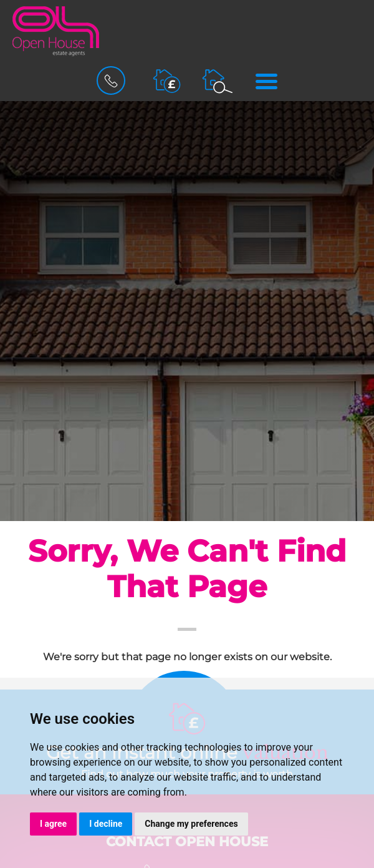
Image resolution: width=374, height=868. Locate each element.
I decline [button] (106, 824)
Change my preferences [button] (191, 824)
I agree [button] (53, 824)
